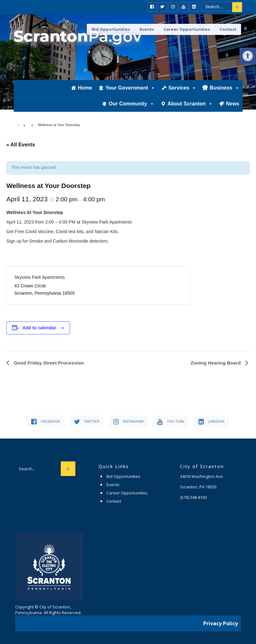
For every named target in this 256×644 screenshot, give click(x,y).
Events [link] (113, 485)
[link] (248, 56)
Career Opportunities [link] (187, 29)
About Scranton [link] (190, 104)
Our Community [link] (131, 104)
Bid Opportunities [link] (123, 476)
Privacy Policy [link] (221, 623)
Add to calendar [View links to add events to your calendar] (39, 328)
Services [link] (183, 88)
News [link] (233, 104)
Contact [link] (228, 29)
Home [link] (85, 88)
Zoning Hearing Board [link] (216, 363)
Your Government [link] (130, 88)
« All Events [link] (21, 145)
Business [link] (224, 88)
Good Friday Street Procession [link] (48, 363)
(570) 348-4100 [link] (193, 497)
